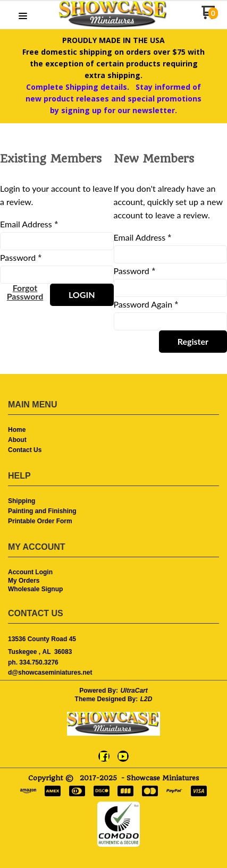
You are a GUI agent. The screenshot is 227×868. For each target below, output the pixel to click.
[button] (23, 16)
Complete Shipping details (77, 87)
